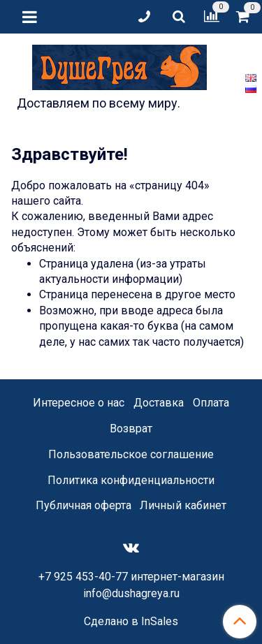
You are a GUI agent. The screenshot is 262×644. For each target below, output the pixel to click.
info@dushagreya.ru (131, 593)
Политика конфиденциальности (131, 480)
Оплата (211, 403)
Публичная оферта (83, 505)
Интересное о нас (79, 403)
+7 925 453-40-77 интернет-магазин (131, 577)
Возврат (131, 429)
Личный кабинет (183, 505)
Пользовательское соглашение (131, 454)
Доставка (159, 403)
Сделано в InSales (131, 622)
